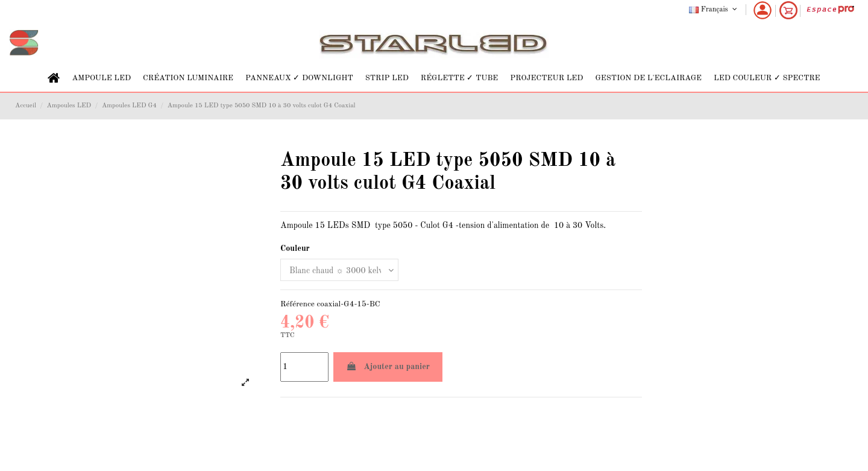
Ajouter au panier (388, 366)
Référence (297, 304)
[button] (101, 78)
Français (714, 10)
